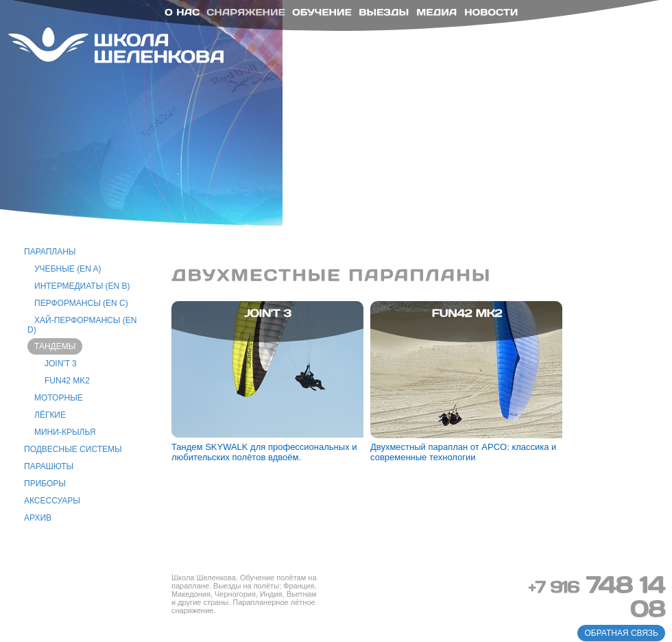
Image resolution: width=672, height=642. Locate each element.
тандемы (55, 346)
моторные (59, 398)
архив (38, 518)
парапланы (50, 252)
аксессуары (52, 501)
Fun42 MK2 (67, 381)
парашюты (49, 466)
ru (627, 25)
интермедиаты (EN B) (82, 286)
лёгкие (50, 415)
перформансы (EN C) (81, 303)
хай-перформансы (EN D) (82, 325)
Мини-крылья (65, 432)
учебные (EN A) (68, 269)
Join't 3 (61, 364)
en (647, 25)
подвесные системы (73, 449)
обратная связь (621, 633)
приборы (45, 484)
